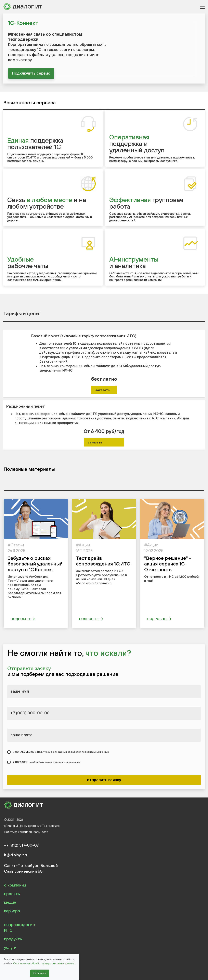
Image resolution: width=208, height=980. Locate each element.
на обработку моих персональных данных (55, 762)
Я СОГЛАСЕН (47, 762)
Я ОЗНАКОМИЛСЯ (61, 752)
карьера (12, 911)
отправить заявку (104, 780)
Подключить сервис (31, 73)
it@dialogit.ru (16, 855)
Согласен (40, 973)
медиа (10, 902)
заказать (102, 390)
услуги (10, 947)
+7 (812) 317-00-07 (21, 845)
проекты (12, 894)
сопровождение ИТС (19, 927)
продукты (13, 939)
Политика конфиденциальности (26, 832)
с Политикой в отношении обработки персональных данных (72, 752)
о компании (15, 885)
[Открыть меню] (202, 7)
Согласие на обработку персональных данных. (44, 963)
